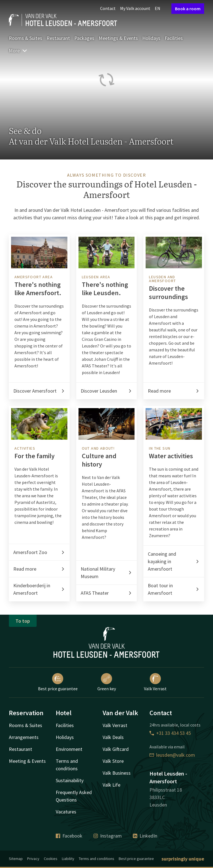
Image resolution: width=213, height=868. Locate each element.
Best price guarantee (58, 682)
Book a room (188, 9)
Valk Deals (113, 737)
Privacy (33, 859)
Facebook (69, 836)
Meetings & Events (118, 38)
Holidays (151, 38)
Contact (108, 8)
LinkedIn (145, 836)
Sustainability (70, 780)
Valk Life (111, 785)
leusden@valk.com (172, 755)
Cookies (51, 859)
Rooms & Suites (26, 38)
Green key (107, 682)
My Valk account (135, 8)
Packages (84, 38)
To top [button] (23, 621)
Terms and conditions (97, 859)
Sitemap (16, 859)
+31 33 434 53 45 (170, 733)
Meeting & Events (27, 761)
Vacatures (66, 812)
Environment (69, 749)
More (18, 51)
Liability (68, 859)
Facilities (174, 38)
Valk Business (117, 773)
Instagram (108, 836)
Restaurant (58, 38)
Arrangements (24, 737)
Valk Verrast (155, 682)
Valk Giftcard (116, 749)
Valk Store (113, 761)
